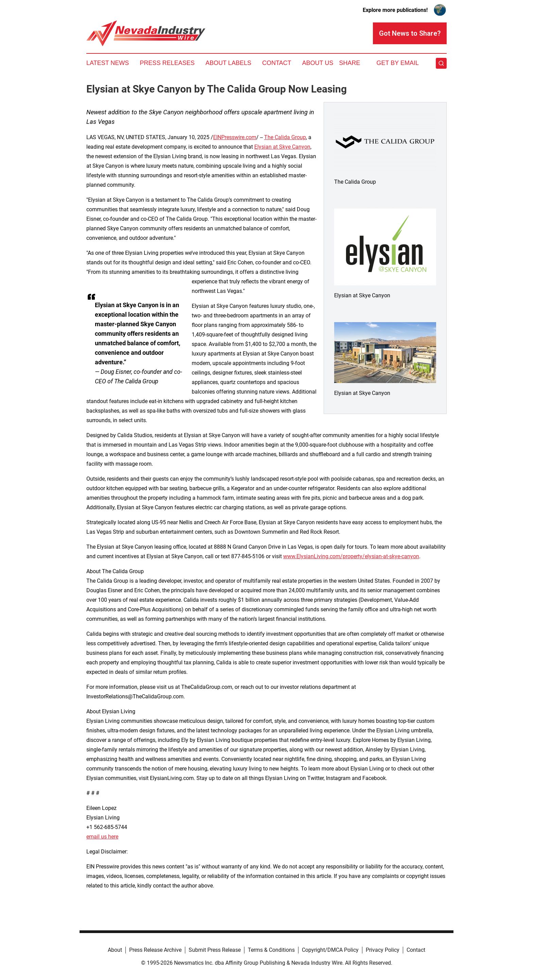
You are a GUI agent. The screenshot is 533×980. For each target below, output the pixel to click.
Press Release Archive (155, 950)
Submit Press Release (215, 950)
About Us (318, 63)
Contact (277, 63)
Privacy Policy (383, 950)
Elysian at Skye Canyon (282, 147)
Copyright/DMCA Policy (330, 950)
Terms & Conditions (271, 950)
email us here (102, 837)
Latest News (108, 63)
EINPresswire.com (235, 137)
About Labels (228, 63)
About (115, 950)
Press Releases (167, 63)
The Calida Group (285, 137)
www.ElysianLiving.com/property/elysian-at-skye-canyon (351, 556)
